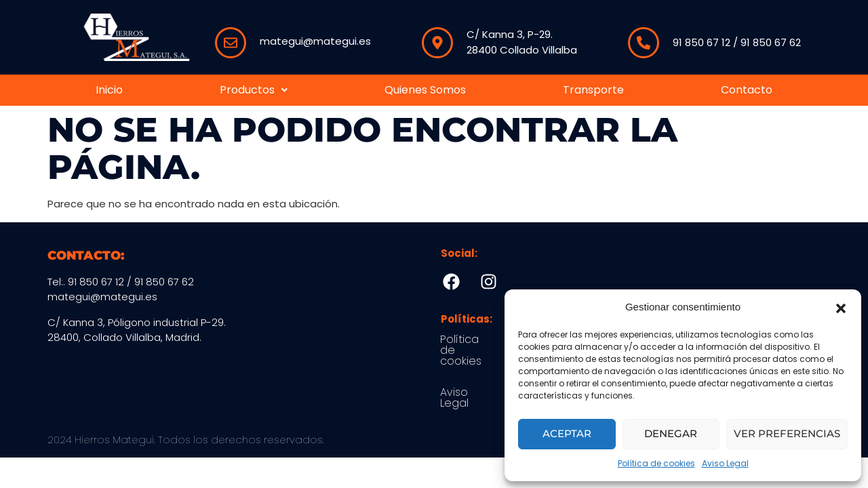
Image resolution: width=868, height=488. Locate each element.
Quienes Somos (425, 90)
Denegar (671, 433)
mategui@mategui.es (315, 41)
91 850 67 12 (702, 42)
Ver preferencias (787, 433)
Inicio (109, 90)
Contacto (747, 90)
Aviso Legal (725, 463)
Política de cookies (656, 463)
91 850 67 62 (771, 42)
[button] (841, 307)
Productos (254, 90)
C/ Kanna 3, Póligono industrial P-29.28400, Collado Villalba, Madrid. (137, 330)
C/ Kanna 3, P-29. (510, 34)
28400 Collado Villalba (522, 50)
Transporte (593, 90)
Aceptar (567, 433)
